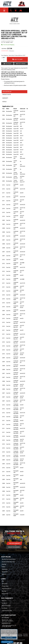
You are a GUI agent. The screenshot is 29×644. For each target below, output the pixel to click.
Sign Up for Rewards (14, 547)
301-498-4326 (5, 618)
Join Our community (15, 543)
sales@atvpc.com (6, 623)
